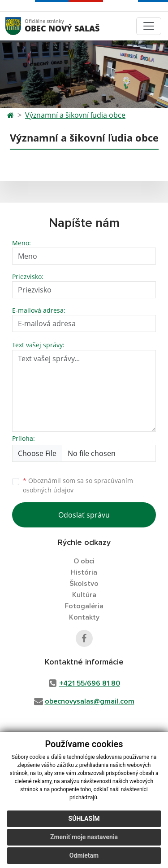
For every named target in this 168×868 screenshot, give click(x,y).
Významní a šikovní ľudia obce (75, 115)
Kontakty (84, 617)
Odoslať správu (84, 515)
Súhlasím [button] (84, 823)
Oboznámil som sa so (78, 485)
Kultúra (84, 595)
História (84, 572)
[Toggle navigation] (149, 26)
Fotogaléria (84, 606)
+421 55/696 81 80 (90, 683)
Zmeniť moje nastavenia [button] (84, 841)
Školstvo (84, 584)
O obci (84, 561)
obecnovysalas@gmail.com (90, 701)
